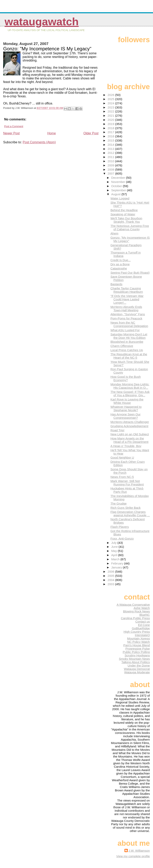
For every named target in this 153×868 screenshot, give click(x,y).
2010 (111, 161)
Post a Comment (14, 126)
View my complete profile (133, 856)
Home (51, 133)
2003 (111, 584)
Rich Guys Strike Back (125, 508)
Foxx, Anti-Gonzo (122, 538)
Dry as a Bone (120, 264)
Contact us (143, 621)
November (119, 182)
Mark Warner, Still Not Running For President (127, 483)
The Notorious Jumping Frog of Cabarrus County (129, 227)
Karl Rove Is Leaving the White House (127, 401)
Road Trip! (117, 430)
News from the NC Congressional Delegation (129, 324)
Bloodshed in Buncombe (127, 342)
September (119, 190)
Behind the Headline (124, 210)
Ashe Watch (142, 608)
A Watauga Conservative (133, 605)
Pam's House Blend (137, 645)
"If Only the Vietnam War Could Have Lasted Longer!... (127, 299)
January (117, 567)
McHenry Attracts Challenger (130, 422)
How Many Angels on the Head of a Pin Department (129, 440)
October (117, 186)
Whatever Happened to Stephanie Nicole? (126, 408)
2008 (111, 169)
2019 (111, 124)
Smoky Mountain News (134, 659)
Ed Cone (144, 625)
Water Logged (120, 198)
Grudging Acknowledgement (129, 426)
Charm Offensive (122, 346)
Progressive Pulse (138, 649)
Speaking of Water (123, 214)
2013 (111, 149)
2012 (111, 153)
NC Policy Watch (139, 642)
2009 (111, 165)
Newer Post (11, 133)
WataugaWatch (42, 22)
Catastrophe (119, 268)
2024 (111, 103)
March (116, 559)
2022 (111, 111)
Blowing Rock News (136, 611)
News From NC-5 (122, 477)
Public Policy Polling (136, 652)
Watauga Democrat (137, 669)
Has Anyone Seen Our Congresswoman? (125, 416)
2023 (111, 107)
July (114, 543)
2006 (111, 572)
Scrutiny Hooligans (137, 655)
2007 (111, 173)
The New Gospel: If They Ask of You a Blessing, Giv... (130, 393)
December (119, 178)
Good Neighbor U (122, 457)
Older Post (91, 133)
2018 (111, 128)
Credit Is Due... (120, 260)
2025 (111, 99)
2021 (111, 116)
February (118, 563)
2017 (111, 132)
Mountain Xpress (138, 638)
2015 (111, 140)
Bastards (116, 284)
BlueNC (145, 615)
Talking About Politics (136, 662)
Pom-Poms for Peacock (126, 318)
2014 (111, 145)
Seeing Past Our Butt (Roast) (130, 273)
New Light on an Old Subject (130, 434)
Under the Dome (139, 665)
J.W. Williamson (139, 851)
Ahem (114, 233)
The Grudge (118, 503)
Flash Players (120, 527)
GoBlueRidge (141, 628)
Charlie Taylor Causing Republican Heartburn (127, 290)
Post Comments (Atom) (39, 142)
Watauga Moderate (137, 672)
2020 (111, 120)
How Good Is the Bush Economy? (126, 378)
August (116, 194)
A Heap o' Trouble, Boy (126, 446)
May (114, 551)
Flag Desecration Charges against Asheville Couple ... (130, 514)
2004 (111, 580)
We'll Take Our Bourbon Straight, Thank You (126, 220)
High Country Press (137, 632)
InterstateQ (142, 635)
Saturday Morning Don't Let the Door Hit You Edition (129, 336)
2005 (111, 576)
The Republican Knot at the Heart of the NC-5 (129, 356)
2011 (111, 157)
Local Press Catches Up (127, 350)
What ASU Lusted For (125, 330)
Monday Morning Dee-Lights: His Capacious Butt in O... (130, 386)
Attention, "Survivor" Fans (128, 314)
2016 (111, 136)
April (115, 555)
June (115, 547)
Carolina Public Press (135, 618)
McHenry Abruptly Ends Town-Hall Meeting (126, 309)
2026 (111, 95)
